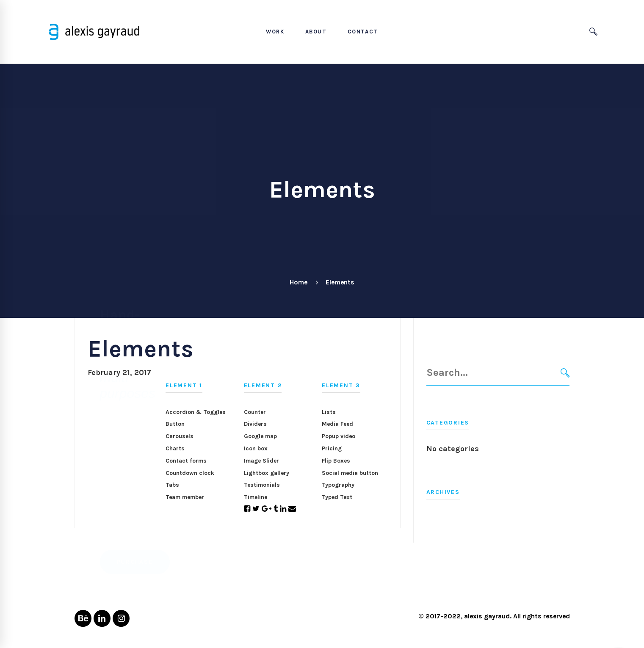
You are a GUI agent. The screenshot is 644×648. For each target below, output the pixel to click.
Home (299, 282)
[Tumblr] (276, 509)
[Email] (292, 509)
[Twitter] (256, 509)
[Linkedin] (283, 509)
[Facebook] (247, 509)
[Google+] (267, 509)
